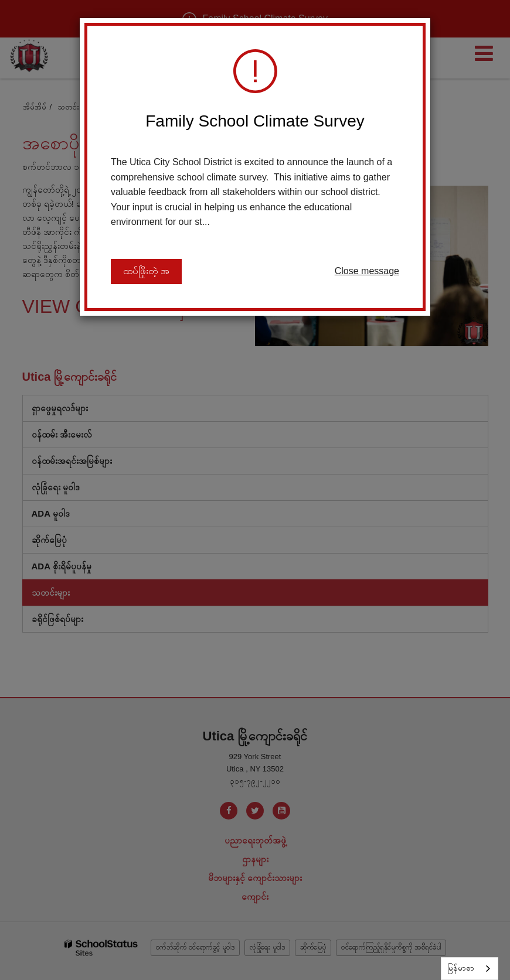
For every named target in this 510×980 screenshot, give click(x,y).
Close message (367, 271)
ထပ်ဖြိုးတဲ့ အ (146, 272)
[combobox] (470, 969)
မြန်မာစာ (461, 968)
